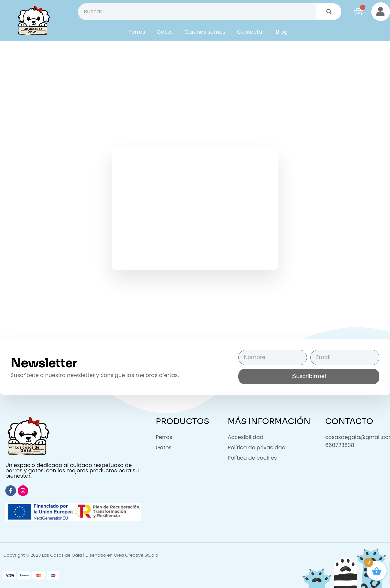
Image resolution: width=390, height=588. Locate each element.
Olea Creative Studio (136, 555)
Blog (282, 32)
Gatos (165, 32)
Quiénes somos (205, 32)
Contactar (251, 32)
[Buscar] (329, 12)
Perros (137, 32)
